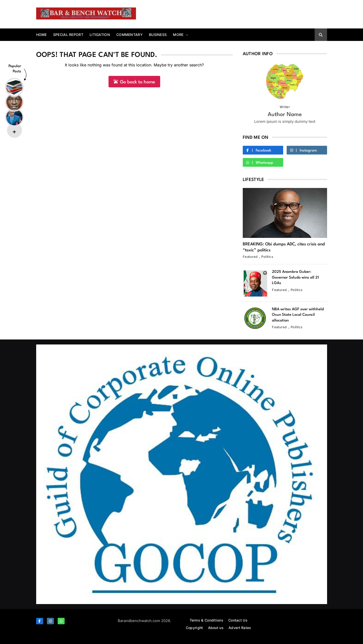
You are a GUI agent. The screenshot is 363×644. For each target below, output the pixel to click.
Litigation (100, 35)
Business (158, 35)
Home (42, 35)
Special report (68, 35)
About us (216, 628)
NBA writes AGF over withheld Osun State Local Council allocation (298, 315)
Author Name (285, 115)
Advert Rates (240, 628)
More (178, 35)
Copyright (194, 628)
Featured (250, 257)
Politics (267, 257)
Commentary (129, 35)
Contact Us (238, 620)
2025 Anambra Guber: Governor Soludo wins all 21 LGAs (295, 278)
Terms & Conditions (206, 620)
